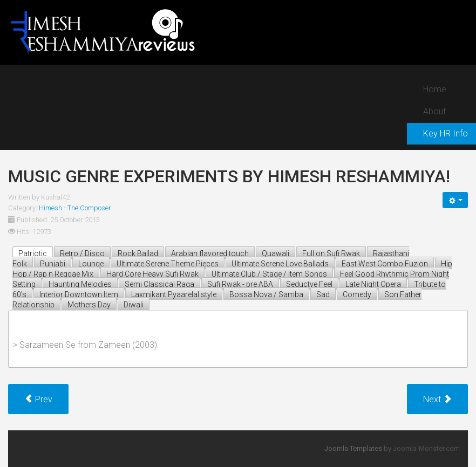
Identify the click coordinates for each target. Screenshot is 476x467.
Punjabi (53, 264)
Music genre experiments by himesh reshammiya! (229, 176)
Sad (323, 294)
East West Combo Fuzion (385, 264)
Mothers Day (89, 305)
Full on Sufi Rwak (331, 253)
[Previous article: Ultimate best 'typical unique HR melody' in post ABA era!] (38, 399)
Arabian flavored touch (210, 253)
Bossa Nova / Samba (266, 294)
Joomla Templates (353, 448)
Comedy (357, 294)
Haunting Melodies (80, 284)
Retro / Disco (82, 253)
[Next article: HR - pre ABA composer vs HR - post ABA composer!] (437, 399)
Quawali (276, 253)
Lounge (91, 264)
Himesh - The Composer (75, 208)
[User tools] (455, 200)
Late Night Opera (373, 284)
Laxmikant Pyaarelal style (174, 294)
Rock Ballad (138, 253)
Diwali (134, 305)
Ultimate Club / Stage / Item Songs (269, 274)
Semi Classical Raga (159, 284)
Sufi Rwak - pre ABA (240, 284)
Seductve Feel (309, 284)
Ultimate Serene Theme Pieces (168, 264)
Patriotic (33, 253)
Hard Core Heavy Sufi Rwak (152, 274)
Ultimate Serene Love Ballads (280, 264)
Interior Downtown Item (79, 294)
